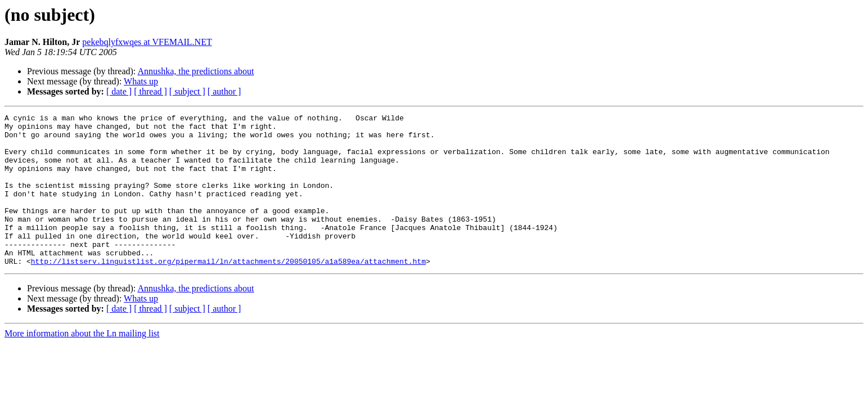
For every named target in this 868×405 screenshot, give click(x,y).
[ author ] (224, 91)
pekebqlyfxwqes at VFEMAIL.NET (147, 42)
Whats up (141, 81)
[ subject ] (187, 91)
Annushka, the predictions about (195, 71)
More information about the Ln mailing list (82, 364)
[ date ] (119, 91)
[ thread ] (150, 91)
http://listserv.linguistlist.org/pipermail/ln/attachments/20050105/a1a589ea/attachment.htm (228, 291)
